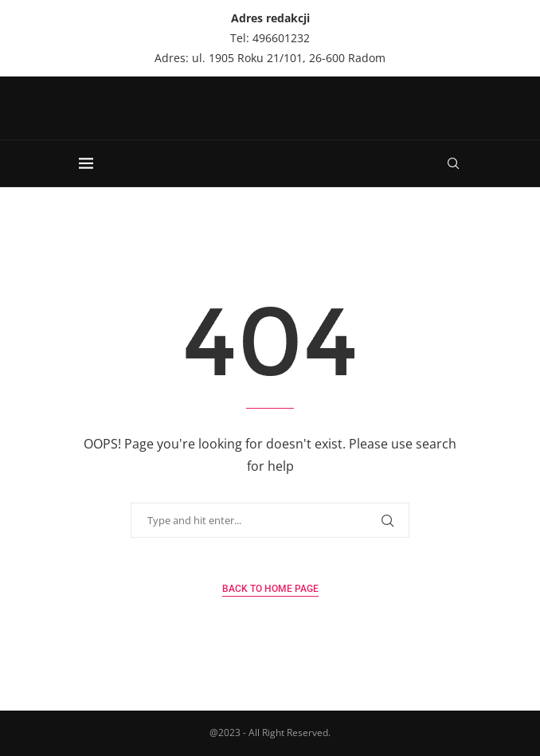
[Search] (453, 163)
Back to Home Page (270, 589)
